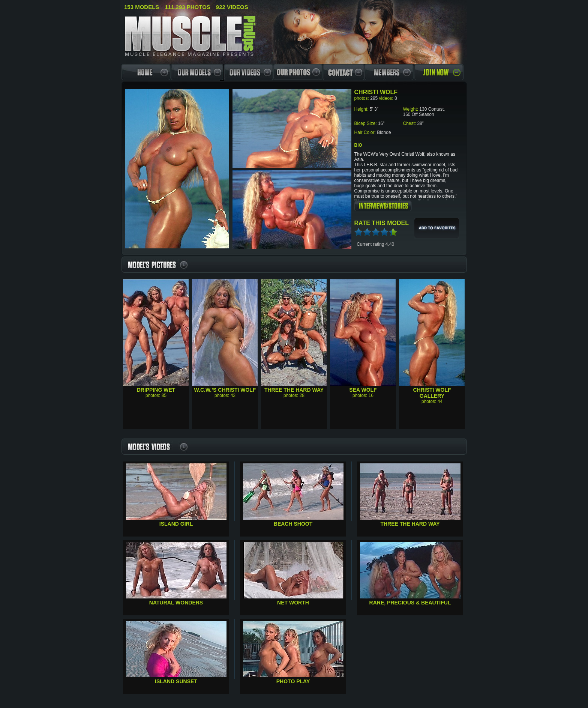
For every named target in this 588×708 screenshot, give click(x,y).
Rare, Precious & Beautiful (410, 603)
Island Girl (176, 524)
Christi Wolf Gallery (432, 393)
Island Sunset (176, 681)
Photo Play (293, 681)
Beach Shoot (293, 524)
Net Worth (293, 603)
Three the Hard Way (410, 524)
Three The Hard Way (294, 390)
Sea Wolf (363, 390)
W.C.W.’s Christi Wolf (225, 390)
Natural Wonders (176, 603)
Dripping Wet (156, 390)
